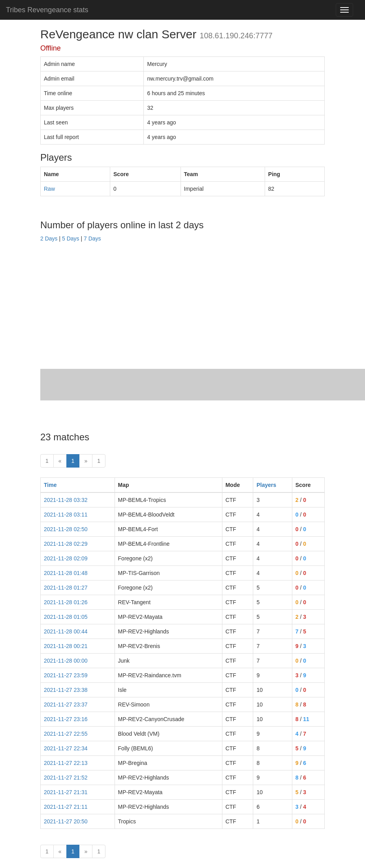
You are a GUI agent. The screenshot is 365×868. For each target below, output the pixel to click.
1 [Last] (99, 461)
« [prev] (60, 461)
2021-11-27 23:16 (66, 719)
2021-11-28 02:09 (66, 558)
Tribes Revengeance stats (47, 10)
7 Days (92, 239)
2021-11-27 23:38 (66, 690)
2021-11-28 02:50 (66, 529)
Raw (49, 189)
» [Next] (86, 461)
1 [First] (47, 461)
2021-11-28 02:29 (66, 544)
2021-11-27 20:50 (66, 821)
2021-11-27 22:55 (66, 734)
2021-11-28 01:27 (66, 588)
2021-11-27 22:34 (66, 748)
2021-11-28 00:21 (66, 646)
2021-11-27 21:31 (66, 792)
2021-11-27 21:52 (66, 778)
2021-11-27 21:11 (66, 807)
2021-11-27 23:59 (66, 675)
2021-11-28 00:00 (66, 661)
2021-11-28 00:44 (66, 631)
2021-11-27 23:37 (66, 705)
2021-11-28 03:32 (66, 500)
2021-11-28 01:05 (66, 617)
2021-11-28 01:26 (66, 602)
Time (50, 485)
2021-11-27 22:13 (66, 763)
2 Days (49, 239)
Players (266, 485)
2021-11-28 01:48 (66, 573)
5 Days (71, 239)
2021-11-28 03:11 (66, 515)
